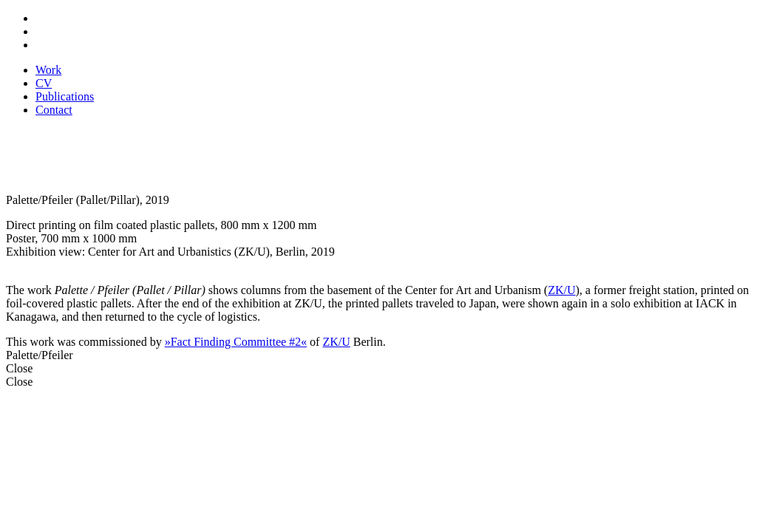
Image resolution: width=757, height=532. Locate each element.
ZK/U (561, 290)
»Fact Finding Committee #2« (236, 342)
